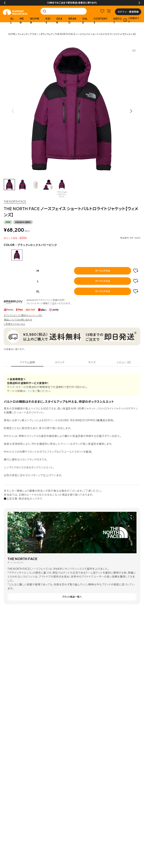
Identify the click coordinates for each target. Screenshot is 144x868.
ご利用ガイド (131, 20)
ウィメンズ (23, 34)
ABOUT (117, 20)
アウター (34, 34)
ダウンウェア (47, 34)
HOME (12, 34)
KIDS (48, 20)
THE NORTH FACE (15, 201)
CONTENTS (101, 20)
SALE (85, 20)
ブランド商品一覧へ (72, 597)
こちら (29, 391)
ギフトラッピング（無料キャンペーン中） (23, 315)
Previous (5, 3)
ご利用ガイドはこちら (14, 324)
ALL (12, 20)
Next (139, 3)
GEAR (59, 20)
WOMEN (35, 20)
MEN (22, 20)
